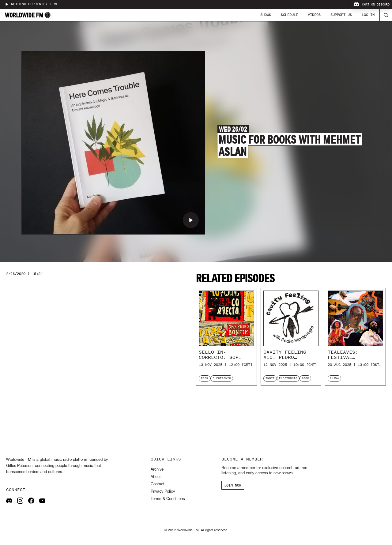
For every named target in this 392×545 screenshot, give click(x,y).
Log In (368, 15)
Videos (314, 15)
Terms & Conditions (168, 499)
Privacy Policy (163, 492)
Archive (157, 470)
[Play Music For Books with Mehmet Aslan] (191, 220)
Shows (266, 15)
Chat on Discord (371, 5)
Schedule (289, 15)
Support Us (341, 15)
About (156, 477)
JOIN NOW (233, 485)
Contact (158, 484)
